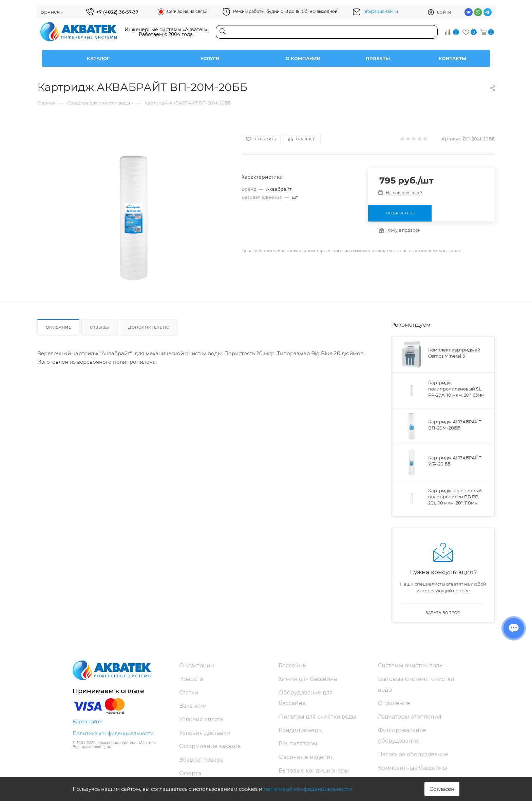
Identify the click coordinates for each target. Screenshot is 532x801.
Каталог (98, 58)
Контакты (452, 58)
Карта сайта (88, 722)
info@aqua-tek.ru (380, 11)
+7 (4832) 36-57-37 (117, 12)
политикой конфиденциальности (308, 789)
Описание (58, 327)
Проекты (378, 58)
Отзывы (100, 327)
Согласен (442, 789)
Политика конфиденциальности (113, 733)
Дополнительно (149, 327)
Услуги (210, 58)
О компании (303, 58)
